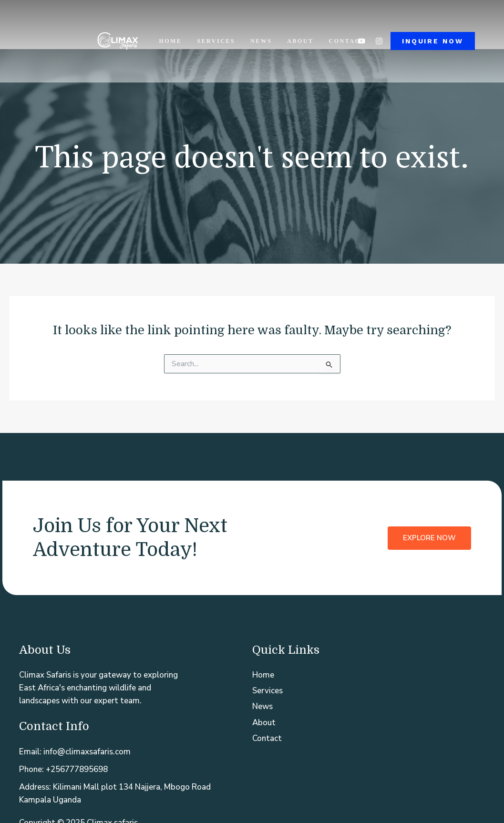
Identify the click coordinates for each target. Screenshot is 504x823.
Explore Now (429, 538)
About (300, 41)
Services (216, 41)
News (261, 41)
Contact (347, 41)
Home (170, 41)
